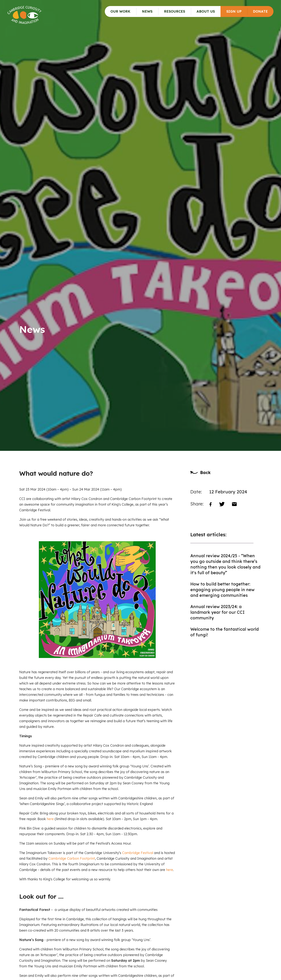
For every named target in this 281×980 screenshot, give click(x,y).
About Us (206, 11)
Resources (175, 11)
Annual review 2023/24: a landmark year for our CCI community (217, 612)
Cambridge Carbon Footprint (72, 858)
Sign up (234, 11)
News (147, 11)
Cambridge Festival (138, 853)
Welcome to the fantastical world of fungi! (225, 632)
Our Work (120, 11)
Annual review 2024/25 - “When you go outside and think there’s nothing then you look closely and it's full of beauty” (225, 564)
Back (205, 472)
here (50, 819)
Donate (260, 11)
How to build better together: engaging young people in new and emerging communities (222, 590)
